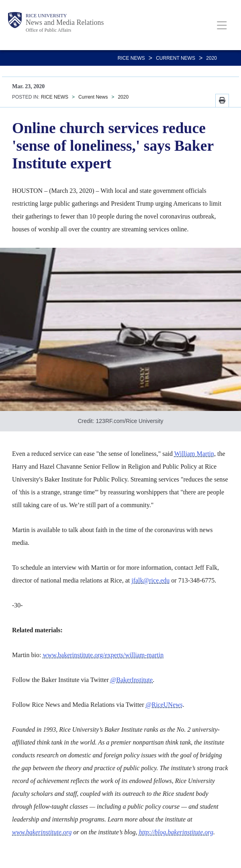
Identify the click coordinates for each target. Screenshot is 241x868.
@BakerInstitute (132, 680)
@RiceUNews (164, 705)
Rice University (46, 16)
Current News (176, 58)
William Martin (194, 454)
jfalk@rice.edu (150, 580)
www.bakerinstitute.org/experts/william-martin (103, 655)
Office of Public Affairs (48, 30)
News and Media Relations (65, 22)
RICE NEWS (131, 58)
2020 (211, 58)
